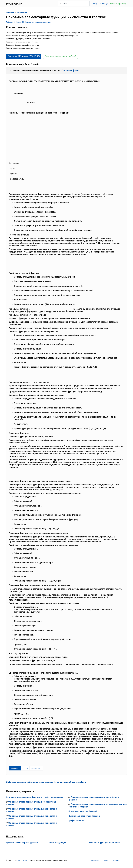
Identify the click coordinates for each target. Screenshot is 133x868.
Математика (22, 12)
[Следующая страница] (36, 768)
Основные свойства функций (83, 811)
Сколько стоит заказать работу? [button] (60, 56)
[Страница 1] (15, 768)
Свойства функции (57, 843)
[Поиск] (74, 4)
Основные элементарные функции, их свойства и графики (35, 797)
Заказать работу (118, 4)
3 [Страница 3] (27, 768)
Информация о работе (46, 782)
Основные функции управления (105, 843)
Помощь (104, 4)
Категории (10, 12)
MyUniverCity (23, 860)
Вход (95, 4)
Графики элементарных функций (22, 843)
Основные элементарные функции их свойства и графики (31, 803)
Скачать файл (71, 70)
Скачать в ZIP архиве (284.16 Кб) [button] (24, 56)
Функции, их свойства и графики (84, 816)
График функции (77, 821)
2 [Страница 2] (23, 768)
